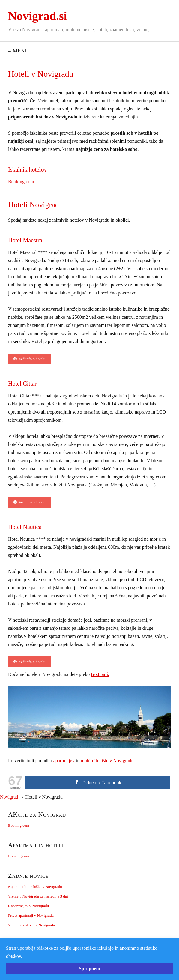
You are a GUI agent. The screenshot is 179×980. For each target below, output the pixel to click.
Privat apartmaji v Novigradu (31, 915)
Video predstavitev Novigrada (31, 925)
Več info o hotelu (29, 359)
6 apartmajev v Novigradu (28, 906)
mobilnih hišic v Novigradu (107, 761)
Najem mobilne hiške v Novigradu (35, 887)
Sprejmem (89, 968)
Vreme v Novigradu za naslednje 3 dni (38, 896)
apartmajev (64, 761)
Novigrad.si (38, 16)
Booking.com (21, 182)
